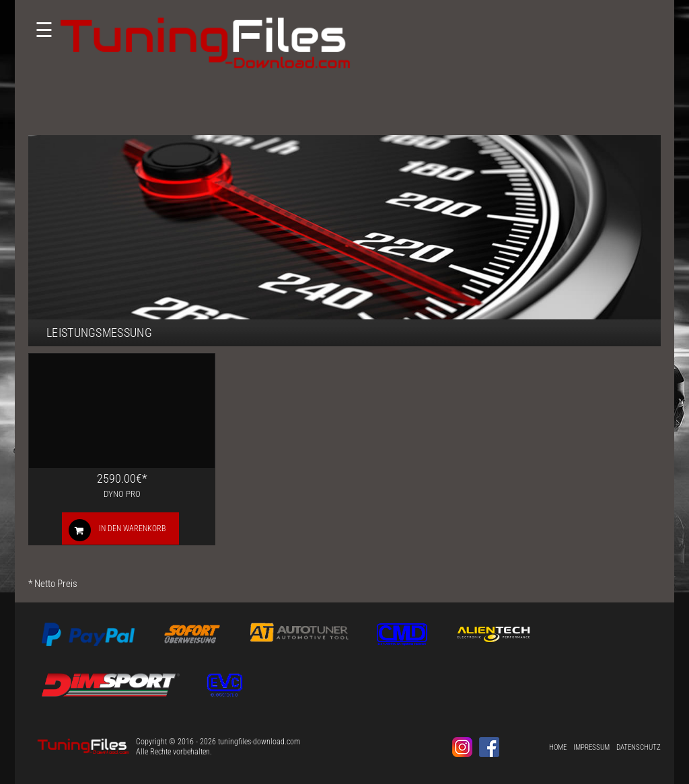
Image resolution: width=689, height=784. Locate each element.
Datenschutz (639, 747)
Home (558, 747)
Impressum (591, 747)
